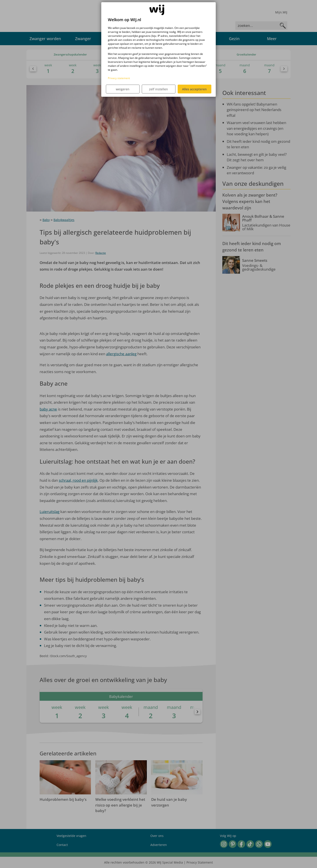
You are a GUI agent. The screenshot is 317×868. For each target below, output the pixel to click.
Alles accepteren (194, 89)
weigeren (123, 89)
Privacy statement (119, 78)
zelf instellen (158, 89)
